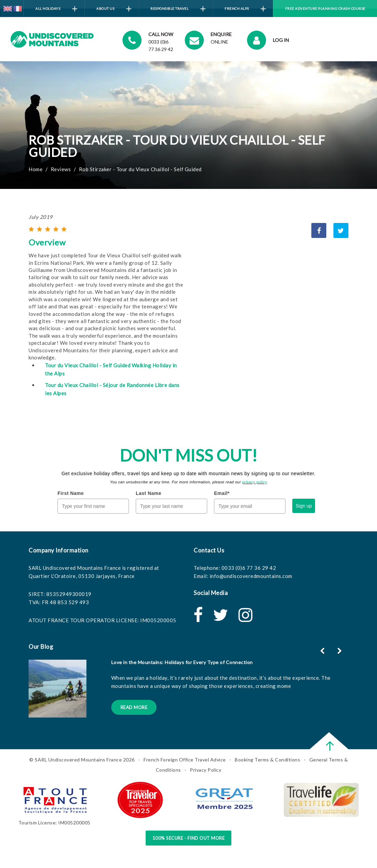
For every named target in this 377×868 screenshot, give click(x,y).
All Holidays (56, 9)
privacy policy (255, 482)
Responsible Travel (178, 9)
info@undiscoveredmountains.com (251, 576)
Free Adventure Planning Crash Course (325, 9)
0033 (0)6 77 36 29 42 (249, 568)
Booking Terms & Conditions (267, 760)
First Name (71, 493)
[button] (340, 651)
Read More (134, 707)
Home (36, 169)
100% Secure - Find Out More (189, 838)
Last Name (149, 493)
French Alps (245, 9)
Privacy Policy (206, 770)
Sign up (304, 506)
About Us (114, 9)
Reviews (61, 169)
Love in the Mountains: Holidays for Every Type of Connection (182, 662)
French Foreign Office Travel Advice (185, 760)
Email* (222, 493)
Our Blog (41, 647)
